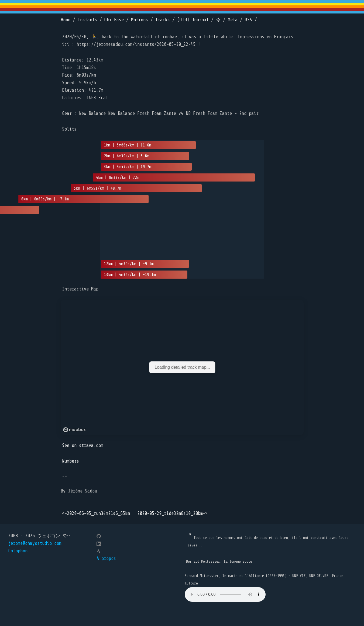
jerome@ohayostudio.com (35, 543)
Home (66, 20)
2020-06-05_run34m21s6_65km (98, 513)
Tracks (163, 20)
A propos (106, 558)
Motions (140, 20)
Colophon (18, 551)
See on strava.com (83, 445)
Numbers (71, 461)
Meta (233, 20)
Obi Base (114, 20)
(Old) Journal (193, 20)
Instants (87, 20)
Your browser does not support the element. (225, 594)
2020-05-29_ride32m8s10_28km (170, 513)
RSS (248, 20)
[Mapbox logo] (74, 430)
